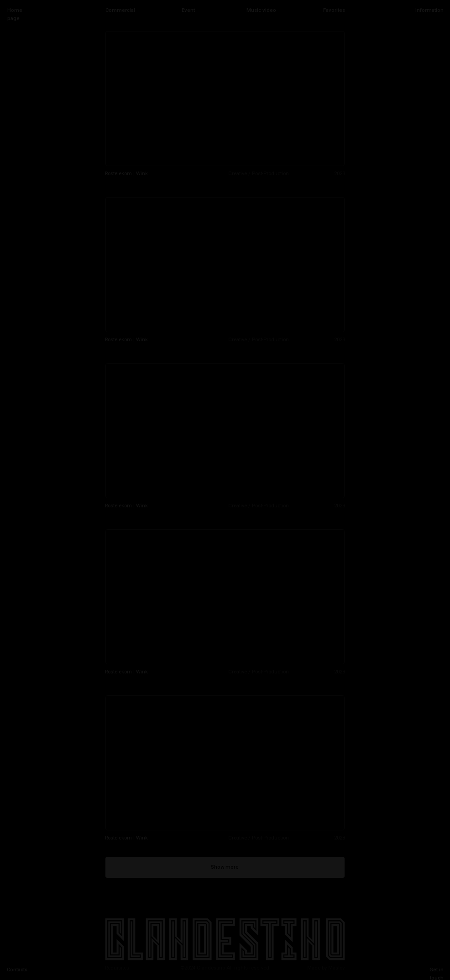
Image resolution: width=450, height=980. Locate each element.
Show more (225, 867)
